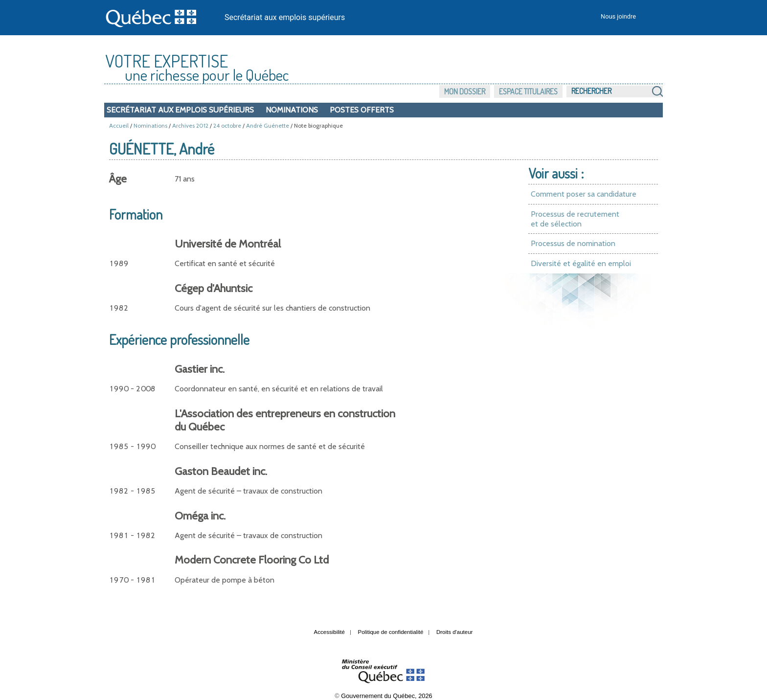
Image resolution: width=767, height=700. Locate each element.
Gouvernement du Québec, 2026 (386, 696)
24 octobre (227, 125)
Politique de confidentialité (391, 632)
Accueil (119, 125)
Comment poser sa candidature (584, 194)
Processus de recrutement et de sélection (575, 219)
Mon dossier (465, 91)
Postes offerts (362, 110)
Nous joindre (618, 16)
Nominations (292, 110)
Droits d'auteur (455, 632)
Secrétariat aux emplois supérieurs (285, 17)
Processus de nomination (573, 243)
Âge (118, 179)
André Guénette (268, 125)
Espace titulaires (528, 91)
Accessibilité (329, 632)
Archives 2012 (190, 125)
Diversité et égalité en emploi (581, 263)
